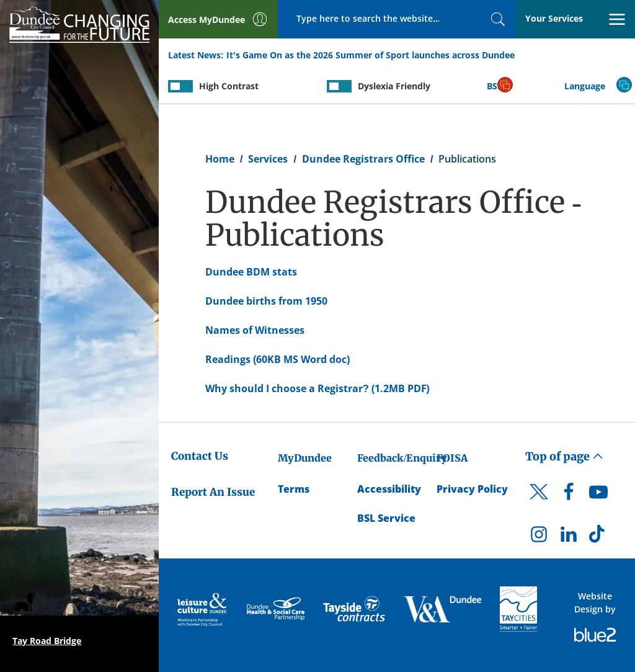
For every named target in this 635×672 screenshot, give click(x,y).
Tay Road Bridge (47, 641)
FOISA (452, 458)
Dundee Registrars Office (363, 159)
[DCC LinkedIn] (569, 537)
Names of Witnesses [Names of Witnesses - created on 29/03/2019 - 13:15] (255, 330)
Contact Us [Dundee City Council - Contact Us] (200, 456)
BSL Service (386, 518)
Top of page (564, 456)
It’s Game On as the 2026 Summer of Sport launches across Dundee (371, 55)
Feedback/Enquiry (402, 458)
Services (268, 159)
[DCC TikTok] (598, 537)
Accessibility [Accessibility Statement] (389, 489)
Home (220, 159)
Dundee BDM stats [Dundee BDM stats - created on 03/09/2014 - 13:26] (251, 272)
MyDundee (305, 458)
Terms (294, 489)
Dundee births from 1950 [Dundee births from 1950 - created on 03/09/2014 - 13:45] (266, 301)
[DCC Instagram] (539, 537)
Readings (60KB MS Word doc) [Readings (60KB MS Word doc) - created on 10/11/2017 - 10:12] (278, 359)
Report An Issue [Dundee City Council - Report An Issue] (213, 492)
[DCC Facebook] (569, 495)
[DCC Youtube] (598, 495)
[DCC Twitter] (539, 503)
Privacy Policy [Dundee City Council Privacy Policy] (472, 489)
